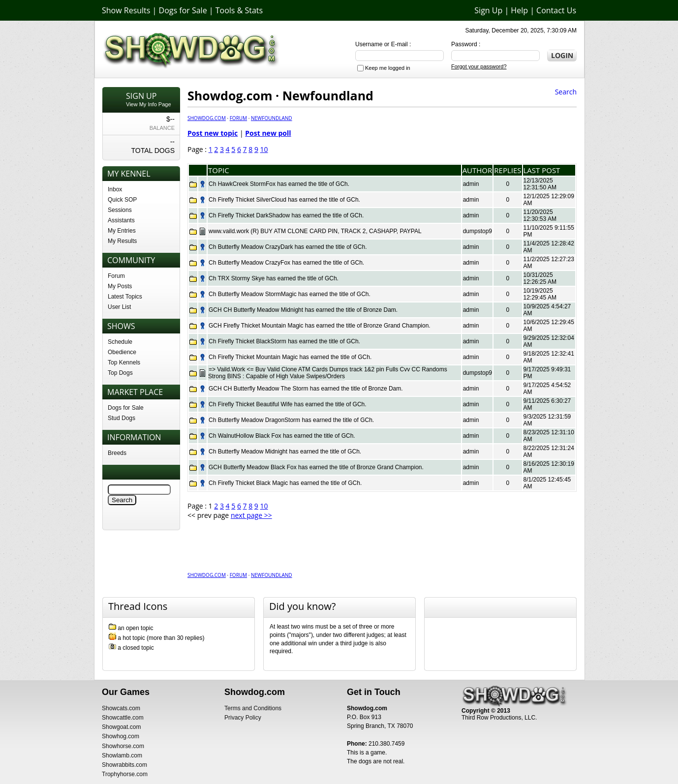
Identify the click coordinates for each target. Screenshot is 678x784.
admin (471, 184)
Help (519, 10)
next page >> (251, 515)
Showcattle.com (123, 718)
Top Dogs (120, 373)
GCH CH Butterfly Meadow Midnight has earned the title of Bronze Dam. (303, 310)
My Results (122, 241)
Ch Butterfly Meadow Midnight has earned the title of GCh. (285, 452)
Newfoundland (272, 118)
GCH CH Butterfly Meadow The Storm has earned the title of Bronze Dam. (306, 389)
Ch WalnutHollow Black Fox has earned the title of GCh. (282, 436)
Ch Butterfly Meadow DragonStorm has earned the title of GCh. (291, 420)
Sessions (120, 210)
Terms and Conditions (253, 708)
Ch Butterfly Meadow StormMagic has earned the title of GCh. (290, 294)
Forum (116, 276)
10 (264, 149)
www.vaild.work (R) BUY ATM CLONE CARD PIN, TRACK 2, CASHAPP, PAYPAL (315, 231)
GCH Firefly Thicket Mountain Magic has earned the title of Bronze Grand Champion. (320, 326)
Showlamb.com (122, 755)
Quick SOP (122, 200)
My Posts (120, 286)
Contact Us (556, 10)
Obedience (122, 352)
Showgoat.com (121, 727)
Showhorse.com (123, 746)
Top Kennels (124, 362)
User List (119, 307)
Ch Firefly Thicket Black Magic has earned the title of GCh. (285, 483)
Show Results (126, 10)
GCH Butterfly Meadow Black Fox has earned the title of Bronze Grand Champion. (316, 467)
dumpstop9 (478, 231)
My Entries (122, 231)
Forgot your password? (479, 66)
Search (566, 92)
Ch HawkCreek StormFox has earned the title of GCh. (279, 184)
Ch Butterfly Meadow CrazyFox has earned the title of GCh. (286, 263)
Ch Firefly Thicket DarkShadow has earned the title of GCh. (286, 215)
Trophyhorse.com (125, 774)
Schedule (120, 342)
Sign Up (488, 10)
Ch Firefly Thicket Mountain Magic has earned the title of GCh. (290, 357)
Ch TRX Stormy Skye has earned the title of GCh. (274, 278)
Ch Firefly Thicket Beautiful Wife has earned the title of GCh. (288, 404)
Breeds (117, 453)
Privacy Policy (243, 718)
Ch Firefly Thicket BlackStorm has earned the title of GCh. (284, 341)
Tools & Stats (239, 10)
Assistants (121, 220)
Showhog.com (121, 736)
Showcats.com (121, 708)
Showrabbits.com (124, 765)
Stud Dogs (122, 418)
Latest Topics (125, 297)
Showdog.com (207, 118)
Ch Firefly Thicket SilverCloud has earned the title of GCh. (284, 200)
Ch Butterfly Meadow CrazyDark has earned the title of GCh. (288, 247)
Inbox (115, 189)
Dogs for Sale (183, 10)
